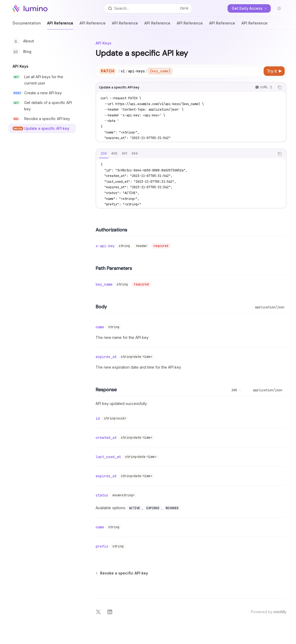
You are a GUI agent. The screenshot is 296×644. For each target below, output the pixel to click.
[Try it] (274, 71)
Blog (22, 52)
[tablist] (185, 154)
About (23, 41)
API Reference (60, 25)
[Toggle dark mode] (279, 8)
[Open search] (148, 8)
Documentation (27, 25)
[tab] (104, 153)
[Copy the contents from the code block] (280, 87)
